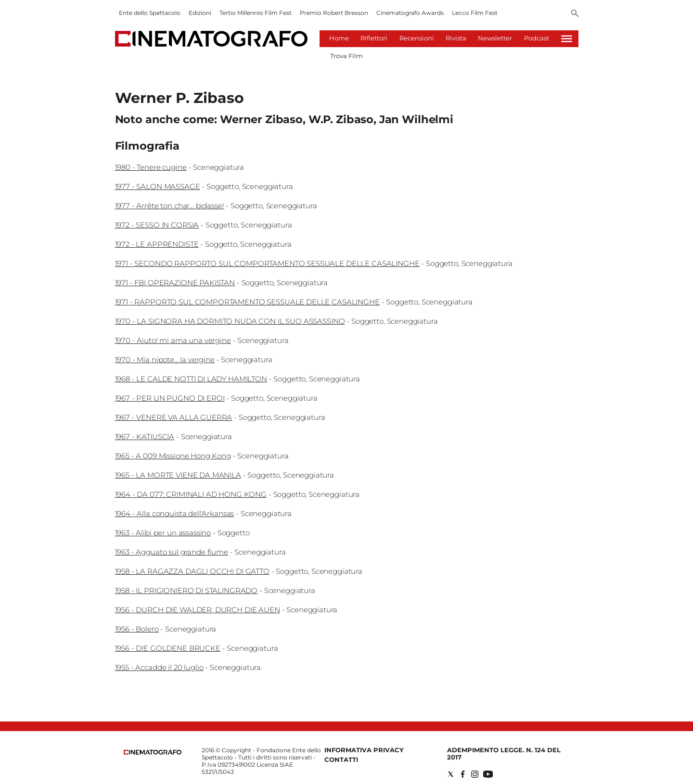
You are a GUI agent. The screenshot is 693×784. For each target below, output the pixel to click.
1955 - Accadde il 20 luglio (159, 667)
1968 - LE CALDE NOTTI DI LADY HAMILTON (191, 379)
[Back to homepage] (153, 752)
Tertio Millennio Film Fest (256, 13)
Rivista (456, 38)
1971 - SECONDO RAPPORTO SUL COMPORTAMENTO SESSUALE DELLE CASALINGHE (267, 263)
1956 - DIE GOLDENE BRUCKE (168, 648)
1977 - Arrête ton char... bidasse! (170, 206)
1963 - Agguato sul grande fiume (172, 552)
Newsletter (495, 38)
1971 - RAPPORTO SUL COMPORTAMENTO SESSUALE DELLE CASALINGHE (247, 302)
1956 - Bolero (137, 629)
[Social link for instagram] (475, 774)
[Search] (575, 14)
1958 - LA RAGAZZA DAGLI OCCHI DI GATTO (192, 571)
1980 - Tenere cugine (151, 167)
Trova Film (346, 56)
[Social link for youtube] (488, 774)
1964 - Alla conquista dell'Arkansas (175, 513)
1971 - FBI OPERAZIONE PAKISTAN (175, 283)
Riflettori (374, 38)
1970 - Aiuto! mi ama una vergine (173, 340)
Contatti (341, 759)
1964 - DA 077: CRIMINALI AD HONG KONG (191, 494)
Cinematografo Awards (410, 13)
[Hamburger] (567, 39)
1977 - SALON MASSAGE (158, 186)
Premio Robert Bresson (334, 13)
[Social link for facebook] (463, 774)
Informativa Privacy (364, 750)
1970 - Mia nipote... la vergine (165, 360)
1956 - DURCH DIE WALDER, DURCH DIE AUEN (198, 610)
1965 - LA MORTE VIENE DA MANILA (178, 475)
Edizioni (200, 13)
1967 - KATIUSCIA (145, 436)
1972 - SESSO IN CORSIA (157, 225)
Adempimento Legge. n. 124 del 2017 (504, 753)
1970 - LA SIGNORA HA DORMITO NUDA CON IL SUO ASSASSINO (230, 321)
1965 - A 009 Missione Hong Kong (173, 456)
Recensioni (417, 38)
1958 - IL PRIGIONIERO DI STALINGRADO (186, 590)
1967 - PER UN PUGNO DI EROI (170, 398)
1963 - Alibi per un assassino (163, 533)
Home (339, 38)
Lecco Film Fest (475, 13)
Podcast (537, 38)
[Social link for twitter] (451, 774)
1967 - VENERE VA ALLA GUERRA (174, 417)
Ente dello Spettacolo (150, 13)
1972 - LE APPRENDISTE (157, 244)
